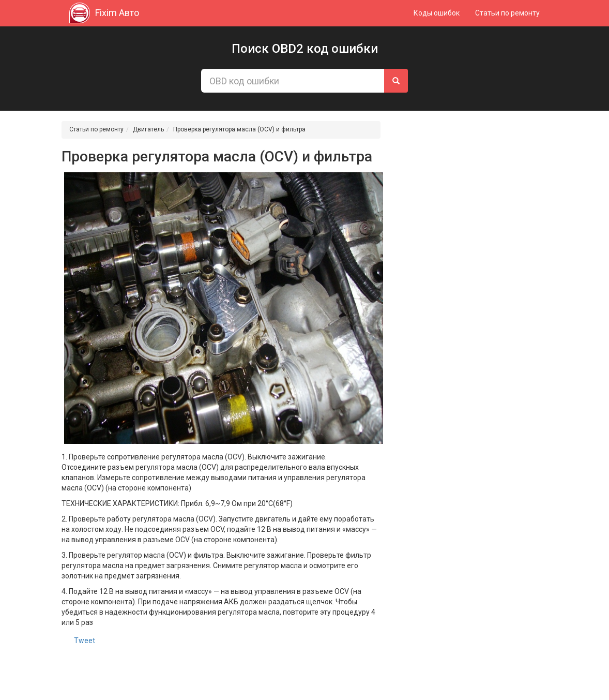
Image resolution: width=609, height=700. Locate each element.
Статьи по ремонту (507, 13)
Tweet (85, 641)
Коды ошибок (437, 13)
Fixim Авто (104, 13)
